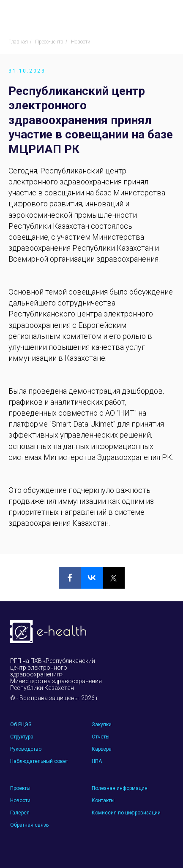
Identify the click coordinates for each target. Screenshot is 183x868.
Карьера (102, 749)
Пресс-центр (49, 42)
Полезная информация (120, 788)
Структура (22, 737)
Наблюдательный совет (39, 761)
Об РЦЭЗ (21, 725)
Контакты (103, 800)
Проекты (20, 788)
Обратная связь (29, 825)
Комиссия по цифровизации (126, 813)
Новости (81, 42)
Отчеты (101, 737)
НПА (97, 761)
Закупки (102, 725)
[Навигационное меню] (169, 15)
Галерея (20, 813)
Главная (18, 42)
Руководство (26, 749)
